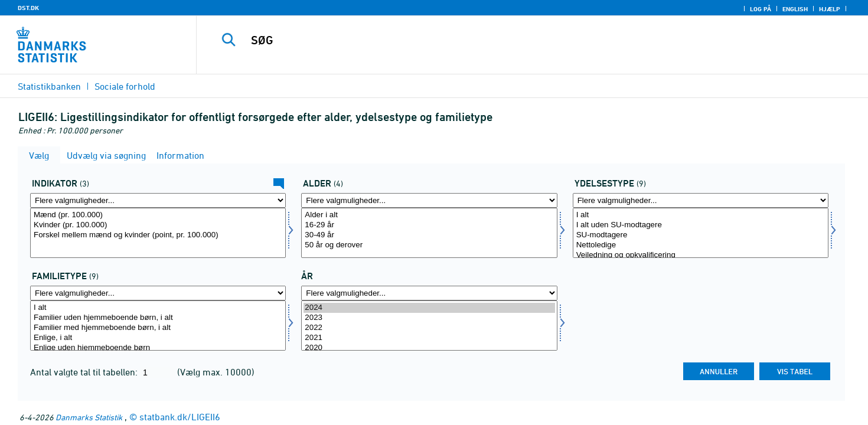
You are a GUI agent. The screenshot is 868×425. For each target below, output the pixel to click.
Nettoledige (701, 245)
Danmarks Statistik (89, 417)
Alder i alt (429, 215)
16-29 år (429, 225)
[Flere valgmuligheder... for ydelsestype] (701, 200)
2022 (429, 328)
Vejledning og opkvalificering (701, 255)
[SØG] (511, 40)
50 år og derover (429, 245)
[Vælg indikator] (158, 233)
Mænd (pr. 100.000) (158, 215)
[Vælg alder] (429, 233)
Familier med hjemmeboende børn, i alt (158, 328)
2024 (429, 308)
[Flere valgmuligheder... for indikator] (158, 200)
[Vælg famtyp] (158, 326)
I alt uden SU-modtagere (701, 225)
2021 (429, 338)
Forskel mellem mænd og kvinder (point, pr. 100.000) (158, 235)
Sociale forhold (125, 86)
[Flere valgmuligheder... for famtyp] (158, 293)
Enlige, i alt (158, 338)
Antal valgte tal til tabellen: (85, 372)
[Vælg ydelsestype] (701, 233)
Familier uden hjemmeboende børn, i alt (158, 318)
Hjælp (830, 9)
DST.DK (28, 8)
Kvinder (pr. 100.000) (158, 225)
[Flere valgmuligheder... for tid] (429, 293)
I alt (701, 215)
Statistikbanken (49, 86)
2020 (429, 348)
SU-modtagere (701, 235)
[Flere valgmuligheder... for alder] (429, 200)
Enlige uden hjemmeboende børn (158, 348)
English (795, 9)
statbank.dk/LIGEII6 (180, 417)
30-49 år (429, 235)
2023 (429, 318)
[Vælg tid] (429, 326)
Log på (761, 9)
